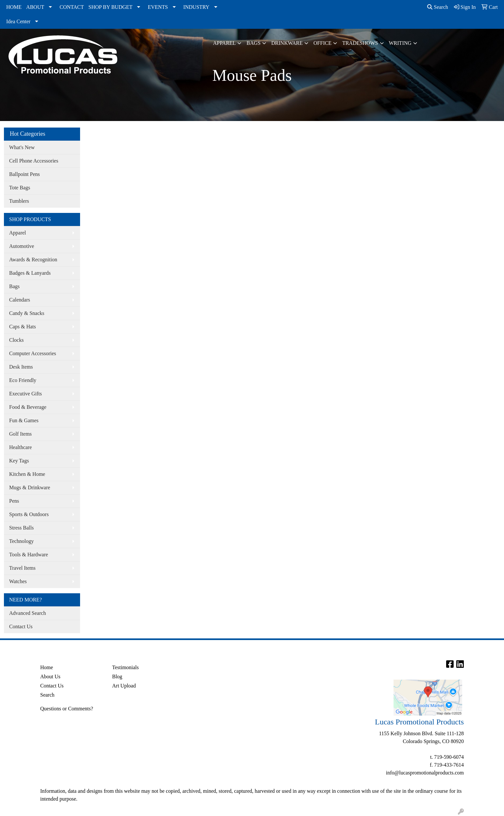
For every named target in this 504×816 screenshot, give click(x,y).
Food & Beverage (28, 407)
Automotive (22, 246)
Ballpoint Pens (25, 174)
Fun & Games (24, 420)
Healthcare (20, 447)
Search (438, 7)
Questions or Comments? (67, 709)
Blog (117, 677)
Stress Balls (21, 528)
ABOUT (35, 7)
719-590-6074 (449, 757)
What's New (22, 147)
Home (47, 667)
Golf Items (20, 434)
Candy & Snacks (27, 313)
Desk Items (21, 367)
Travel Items (22, 568)
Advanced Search (27, 613)
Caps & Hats (23, 327)
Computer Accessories (33, 353)
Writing (400, 43)
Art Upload (124, 686)
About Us (50, 677)
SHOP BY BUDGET (111, 7)
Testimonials (126, 667)
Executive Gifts (25, 394)
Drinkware (287, 43)
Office (322, 43)
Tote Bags (20, 188)
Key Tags (19, 461)
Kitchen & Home (27, 474)
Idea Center (18, 21)
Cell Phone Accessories (34, 161)
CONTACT (72, 7)
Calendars (20, 300)
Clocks (16, 340)
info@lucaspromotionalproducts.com (425, 773)
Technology (21, 541)
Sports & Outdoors (29, 514)
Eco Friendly (23, 380)
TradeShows (360, 43)
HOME (14, 7)
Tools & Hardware (29, 555)
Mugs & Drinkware (30, 487)
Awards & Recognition (33, 260)
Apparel (225, 43)
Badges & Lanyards (30, 273)
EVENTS (158, 7)
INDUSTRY (196, 7)
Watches (18, 581)
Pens (14, 501)
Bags (253, 43)
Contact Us (21, 626)
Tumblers (19, 201)
